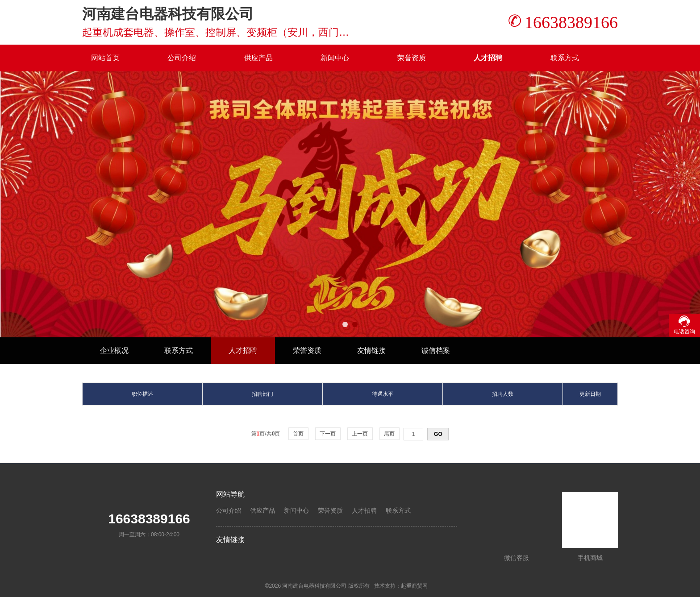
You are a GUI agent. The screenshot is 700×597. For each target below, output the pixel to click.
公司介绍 (182, 58)
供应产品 (258, 58)
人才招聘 (488, 58)
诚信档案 (436, 350)
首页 (298, 434)
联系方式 (565, 58)
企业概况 (114, 350)
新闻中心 (335, 58)
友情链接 (371, 350)
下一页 (328, 434)
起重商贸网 (414, 586)
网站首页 (105, 58)
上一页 (360, 434)
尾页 (390, 434)
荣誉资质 (412, 58)
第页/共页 (266, 434)
